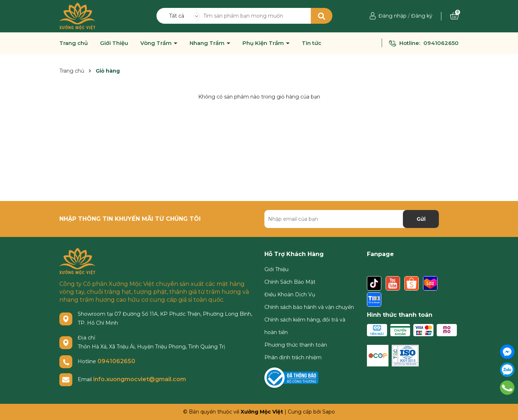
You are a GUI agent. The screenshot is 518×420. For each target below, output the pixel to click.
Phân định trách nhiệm (293, 357)
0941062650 (441, 43)
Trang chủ (74, 43)
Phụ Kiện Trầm (264, 43)
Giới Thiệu (114, 43)
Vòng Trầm (157, 43)
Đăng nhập (392, 16)
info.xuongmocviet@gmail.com (140, 379)
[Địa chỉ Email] (352, 219)
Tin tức (312, 43)
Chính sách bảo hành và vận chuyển (309, 307)
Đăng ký (422, 16)
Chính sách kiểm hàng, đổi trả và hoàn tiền (305, 326)
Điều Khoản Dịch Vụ (290, 295)
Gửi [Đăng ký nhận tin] (421, 219)
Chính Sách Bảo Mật (290, 282)
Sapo (329, 412)
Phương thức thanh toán (296, 345)
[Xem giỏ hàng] (454, 16)
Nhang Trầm (208, 43)
